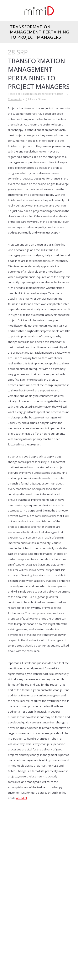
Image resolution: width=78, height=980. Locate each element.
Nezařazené (40, 94)
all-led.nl (22, 798)
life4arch (58, 94)
